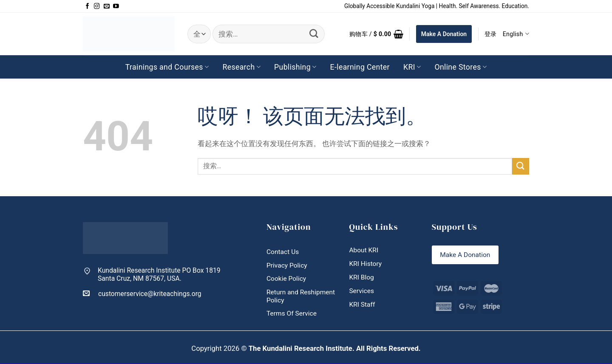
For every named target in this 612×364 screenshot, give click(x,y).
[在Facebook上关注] (88, 6)
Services (361, 291)
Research (241, 67)
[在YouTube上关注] (116, 6)
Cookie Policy (286, 279)
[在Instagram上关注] (97, 6)
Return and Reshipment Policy (301, 296)
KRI (412, 67)
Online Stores (460, 67)
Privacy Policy (287, 265)
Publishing (295, 67)
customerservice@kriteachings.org (142, 293)
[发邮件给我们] (107, 6)
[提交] (314, 34)
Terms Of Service (292, 314)
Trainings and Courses (167, 67)
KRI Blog (361, 277)
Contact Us (283, 252)
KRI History (365, 264)
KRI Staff (362, 305)
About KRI (364, 250)
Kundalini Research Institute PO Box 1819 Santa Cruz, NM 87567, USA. (159, 275)
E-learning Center (360, 67)
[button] (376, 34)
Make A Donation (444, 34)
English (516, 34)
